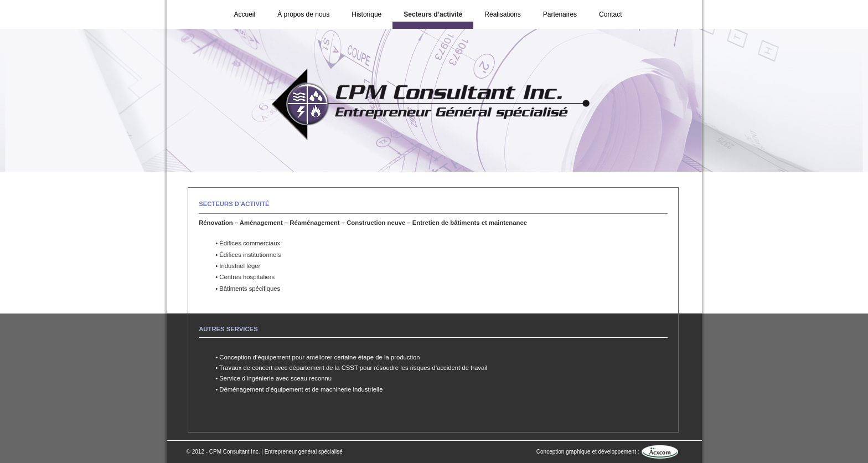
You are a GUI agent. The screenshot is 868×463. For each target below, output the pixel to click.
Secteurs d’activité (433, 14)
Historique (366, 14)
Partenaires (560, 14)
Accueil (245, 14)
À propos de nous (303, 14)
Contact (610, 14)
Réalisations (502, 14)
